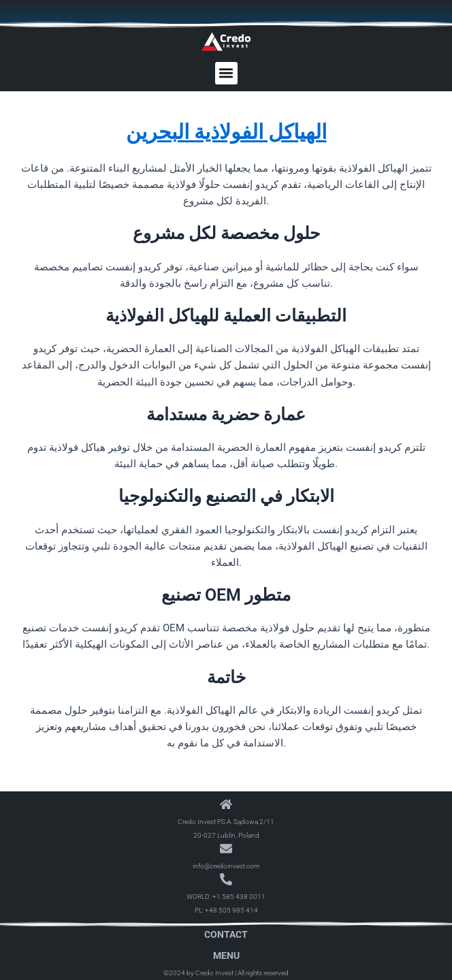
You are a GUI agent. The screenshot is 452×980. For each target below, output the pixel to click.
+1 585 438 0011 (239, 897)
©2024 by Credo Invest (198, 973)
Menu (226, 955)
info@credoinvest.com (226, 866)
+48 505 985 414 (231, 910)
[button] (226, 73)
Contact (226, 934)
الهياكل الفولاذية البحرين (226, 132)
